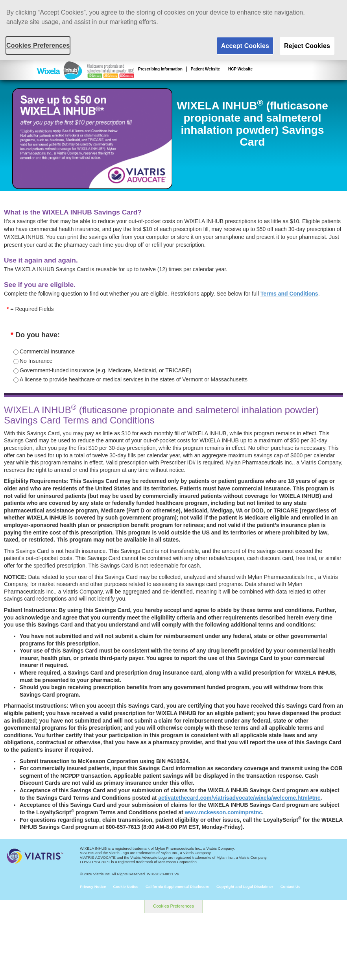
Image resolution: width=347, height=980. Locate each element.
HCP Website (240, 69)
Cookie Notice (126, 887)
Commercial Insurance (47, 351)
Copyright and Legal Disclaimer (245, 887)
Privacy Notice (93, 887)
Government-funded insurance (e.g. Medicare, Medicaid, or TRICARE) (105, 370)
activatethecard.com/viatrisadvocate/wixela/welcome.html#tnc (239, 798)
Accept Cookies (245, 46)
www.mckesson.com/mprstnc (223, 812)
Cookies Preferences (173, 906)
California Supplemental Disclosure (177, 887)
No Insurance (36, 361)
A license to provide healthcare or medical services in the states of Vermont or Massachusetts (134, 379)
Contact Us (291, 887)
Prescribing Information (160, 69)
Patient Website (205, 69)
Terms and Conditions (289, 294)
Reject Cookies (307, 46)
